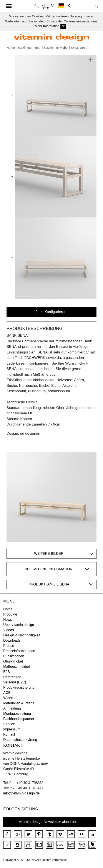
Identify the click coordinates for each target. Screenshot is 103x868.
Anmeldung (12, 708)
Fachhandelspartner (19, 719)
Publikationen (14, 656)
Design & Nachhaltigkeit (22, 635)
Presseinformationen (19, 651)
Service (9, 724)
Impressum (12, 729)
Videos (9, 630)
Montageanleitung (17, 714)
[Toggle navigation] (9, 6)
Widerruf (10, 698)
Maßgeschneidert (17, 667)
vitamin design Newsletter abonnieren (50, 822)
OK (63, 26)
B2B (7, 672)
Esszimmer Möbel (56, 48)
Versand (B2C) (15, 682)
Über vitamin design (19, 625)
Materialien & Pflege (19, 703)
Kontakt (9, 734)
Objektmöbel (13, 661)
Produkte (10, 614)
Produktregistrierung (19, 687)
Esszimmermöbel (29, 48)
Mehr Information (47, 26)
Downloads (12, 640)
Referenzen (12, 677)
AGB (7, 693)
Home (11, 48)
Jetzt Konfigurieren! (51, 312)
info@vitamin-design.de (21, 793)
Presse (9, 646)
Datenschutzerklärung (20, 740)
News (8, 620)
